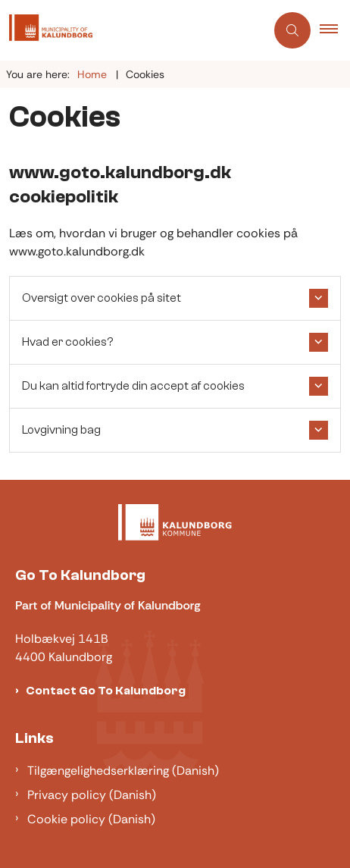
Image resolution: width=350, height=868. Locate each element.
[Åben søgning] (292, 30)
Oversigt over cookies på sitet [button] (102, 298)
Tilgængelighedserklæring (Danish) (123, 771)
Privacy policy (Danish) (92, 795)
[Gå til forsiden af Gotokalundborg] (133, 31)
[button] (335, 30)
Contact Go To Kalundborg (106, 691)
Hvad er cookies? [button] (67, 342)
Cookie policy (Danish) (91, 819)
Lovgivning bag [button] (61, 430)
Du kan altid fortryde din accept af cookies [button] (133, 386)
